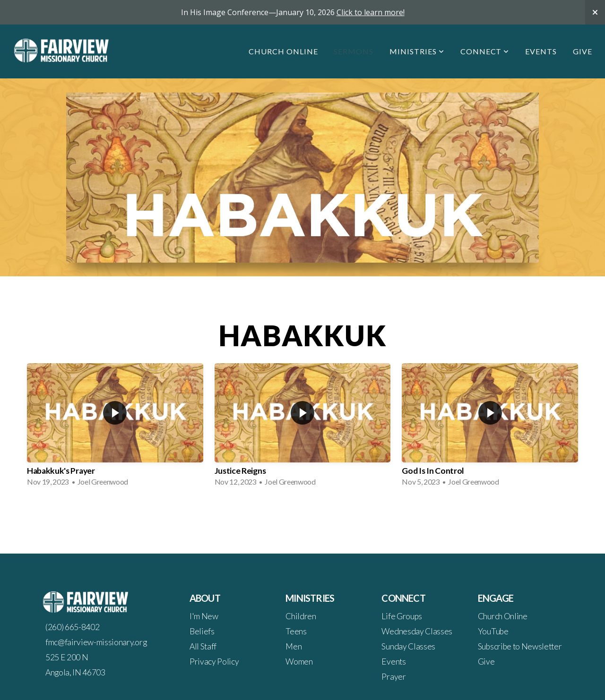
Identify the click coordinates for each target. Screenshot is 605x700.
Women (299, 662)
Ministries (417, 51)
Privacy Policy (214, 662)
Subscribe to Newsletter (520, 646)
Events (541, 51)
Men (294, 646)
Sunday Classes (408, 646)
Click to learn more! (371, 12)
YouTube (493, 631)
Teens (296, 631)
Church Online (283, 51)
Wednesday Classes (417, 631)
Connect (485, 51)
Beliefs (202, 631)
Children (301, 616)
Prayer (393, 677)
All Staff (203, 646)
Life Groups (402, 616)
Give (583, 51)
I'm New (204, 616)
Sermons (354, 51)
